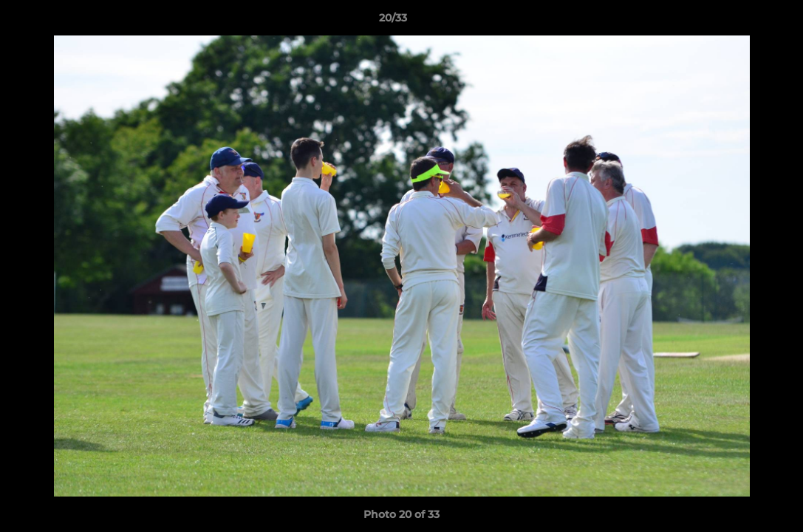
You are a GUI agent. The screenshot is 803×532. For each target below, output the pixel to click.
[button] (741, 21)
